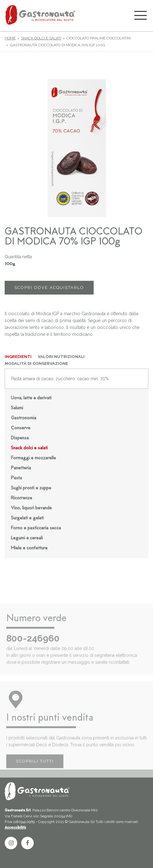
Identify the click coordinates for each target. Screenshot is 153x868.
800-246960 (33, 646)
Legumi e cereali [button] (27, 538)
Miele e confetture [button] (29, 548)
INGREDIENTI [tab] (18, 357)
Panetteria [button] (21, 468)
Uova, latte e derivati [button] (31, 398)
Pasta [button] (16, 478)
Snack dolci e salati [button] (29, 448)
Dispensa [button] (20, 438)
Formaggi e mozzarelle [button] (33, 458)
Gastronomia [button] (24, 418)
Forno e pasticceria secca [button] (36, 528)
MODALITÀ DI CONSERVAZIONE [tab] (36, 363)
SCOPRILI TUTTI (35, 769)
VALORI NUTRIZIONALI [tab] (61, 357)
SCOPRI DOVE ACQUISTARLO (49, 288)
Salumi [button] (17, 408)
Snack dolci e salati (41, 38)
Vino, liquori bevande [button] (31, 508)
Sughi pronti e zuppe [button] (31, 488)
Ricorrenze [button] (22, 498)
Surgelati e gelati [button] (27, 518)
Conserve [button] (21, 428)
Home (10, 38)
